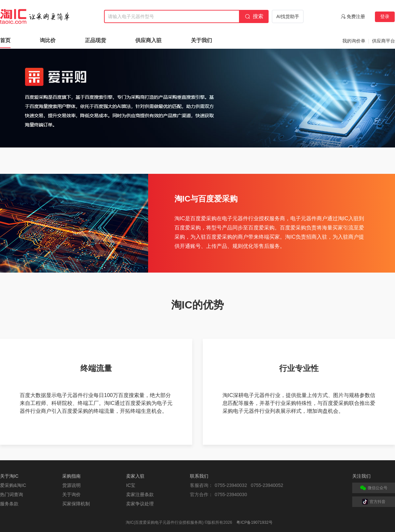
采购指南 (71, 476)
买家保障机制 (76, 504)
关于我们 (201, 40)
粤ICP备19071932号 (254, 522)
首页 (5, 40)
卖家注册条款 (140, 494)
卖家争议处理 (140, 504)
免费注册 (356, 16)
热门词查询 (12, 494)
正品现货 (95, 40)
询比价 (48, 40)
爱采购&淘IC (13, 485)
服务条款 (9, 504)
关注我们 (361, 476)
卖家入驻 (135, 476)
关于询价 (71, 494)
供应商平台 (383, 41)
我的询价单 (354, 41)
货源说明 (71, 485)
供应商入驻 (148, 40)
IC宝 (131, 485)
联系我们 (199, 476)
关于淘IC (9, 476)
